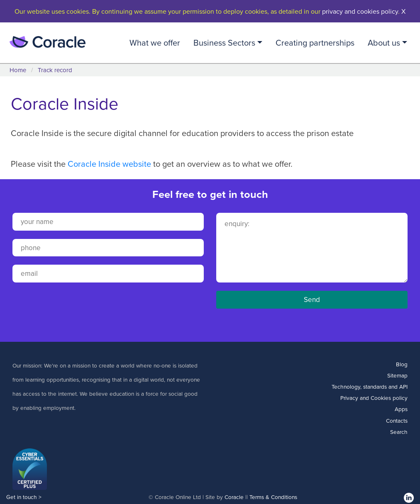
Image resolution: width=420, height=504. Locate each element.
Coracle (234, 497)
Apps (401, 409)
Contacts (397, 420)
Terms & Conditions (273, 497)
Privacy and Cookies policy (374, 398)
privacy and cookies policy (360, 11)
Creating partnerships (315, 43)
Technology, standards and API (370, 386)
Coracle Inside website (109, 164)
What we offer (155, 43)
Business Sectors (224, 43)
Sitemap (397, 375)
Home (18, 70)
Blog (402, 364)
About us (384, 43)
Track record (55, 70)
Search (399, 432)
